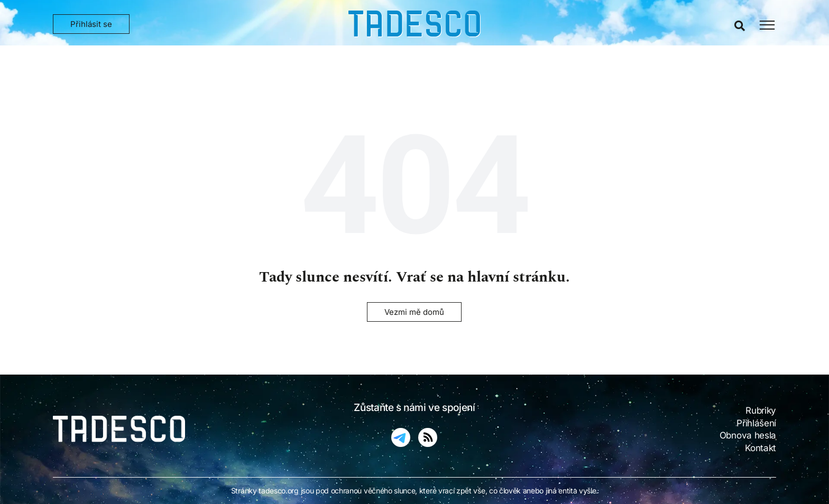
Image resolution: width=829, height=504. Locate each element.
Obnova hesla (748, 435)
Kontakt (761, 448)
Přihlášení (756, 423)
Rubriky (761, 410)
